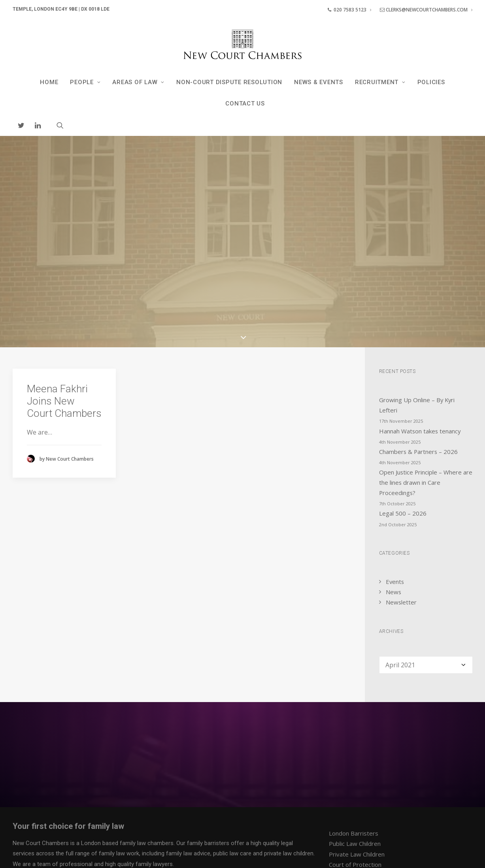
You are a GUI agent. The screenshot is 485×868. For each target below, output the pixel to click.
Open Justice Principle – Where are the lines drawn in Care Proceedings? (426, 390)
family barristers (208, 750)
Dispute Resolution (355, 793)
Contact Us (245, 104)
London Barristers (354, 740)
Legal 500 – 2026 (403, 421)
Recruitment (380, 82)
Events (395, 489)
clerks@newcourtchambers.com (426, 10)
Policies (431, 82)
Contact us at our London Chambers (166, 810)
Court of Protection (355, 772)
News (393, 499)
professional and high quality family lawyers (116, 771)
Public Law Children (355, 751)
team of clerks (135, 799)
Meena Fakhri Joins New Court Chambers (64, 308)
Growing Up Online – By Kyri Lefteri (417, 312)
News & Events (319, 82)
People (85, 82)
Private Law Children (357, 761)
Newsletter (401, 509)
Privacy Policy (30, 853)
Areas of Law (138, 82)
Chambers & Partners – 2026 (418, 359)
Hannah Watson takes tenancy (420, 338)
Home (49, 82)
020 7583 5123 (349, 10)
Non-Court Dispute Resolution (229, 82)
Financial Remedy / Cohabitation (372, 782)
